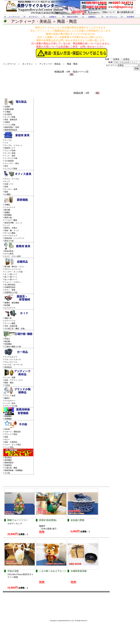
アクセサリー (10, 401)
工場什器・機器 (11, 468)
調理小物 (8, 218)
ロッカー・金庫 (11, 189)
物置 (6, 192)
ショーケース (10, 207)
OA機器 (8, 194)
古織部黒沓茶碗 (79, 571)
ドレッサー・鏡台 (12, 163)
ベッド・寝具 (10, 156)
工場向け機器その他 (13, 347)
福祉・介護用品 (11, 442)
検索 (124, 62)
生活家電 (8, 114)
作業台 (7, 339)
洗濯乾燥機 (9, 109)
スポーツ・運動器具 (13, 432)
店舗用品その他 (11, 292)
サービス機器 (10, 233)
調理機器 (8, 215)
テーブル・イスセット (14, 145)
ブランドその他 (11, 406)
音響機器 (8, 419)
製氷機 (7, 210)
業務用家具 (9, 463)
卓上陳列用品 (10, 285)
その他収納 (9, 161)
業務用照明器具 (11, 130)
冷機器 (7, 205)
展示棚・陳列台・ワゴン (14, 267)
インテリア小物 (11, 158)
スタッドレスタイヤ (13, 359)
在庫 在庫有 (112, 59)
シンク (7, 225)
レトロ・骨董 (10, 378)
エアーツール (10, 321)
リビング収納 (10, 151)
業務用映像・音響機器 (14, 470)
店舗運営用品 (10, 287)
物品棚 (7, 341)
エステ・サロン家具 (13, 256)
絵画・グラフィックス (14, 380)
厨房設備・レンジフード (14, 238)
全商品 (125, 59)
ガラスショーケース (13, 269)
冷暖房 (7, 122)
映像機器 (8, 416)
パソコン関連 (10, 125)
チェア (7, 181)
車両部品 (8, 367)
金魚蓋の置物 (77, 520)
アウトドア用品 (11, 434)
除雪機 (7, 305)
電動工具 (8, 318)
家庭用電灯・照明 (12, 127)
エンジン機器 (10, 323)
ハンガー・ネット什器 (14, 272)
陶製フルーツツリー (18, 520)
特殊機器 (8, 344)
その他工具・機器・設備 (14, 329)
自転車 (7, 429)
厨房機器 (8, 460)
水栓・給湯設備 (11, 326)
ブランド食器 (10, 396)
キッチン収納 (10, 153)
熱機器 (7, 212)
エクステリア (10, 308)
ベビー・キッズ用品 (13, 445)
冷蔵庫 (7, 107)
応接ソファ (9, 184)
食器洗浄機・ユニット (14, 223)
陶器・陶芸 (72, 64)
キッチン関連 (10, 117)
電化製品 (8, 458)
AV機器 (7, 112)
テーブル (8, 140)
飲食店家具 (9, 251)
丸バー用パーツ (11, 280)
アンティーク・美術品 (50, 64)
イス (6, 143)
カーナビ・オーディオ (14, 365)
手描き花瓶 (13, 571)
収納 (6, 187)
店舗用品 (8, 465)
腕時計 (7, 398)
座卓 (6, 166)
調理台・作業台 (11, 228)
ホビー (7, 439)
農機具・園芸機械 (12, 303)
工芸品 (7, 385)
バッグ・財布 (10, 403)
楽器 (6, 437)
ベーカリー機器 (11, 220)
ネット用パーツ (11, 274)
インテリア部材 (11, 169)
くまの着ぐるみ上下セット (53, 571)
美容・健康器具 (11, 120)
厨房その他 (9, 241)
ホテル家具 (9, 254)
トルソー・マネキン (13, 282)
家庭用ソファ (10, 148)
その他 (7, 473)
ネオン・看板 (10, 290)
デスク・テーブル (12, 179)
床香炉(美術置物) (48, 520)
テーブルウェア (11, 236)
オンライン (28, 64)
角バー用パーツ (11, 277)
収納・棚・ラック (12, 230)
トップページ (9, 64)
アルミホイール (11, 362)
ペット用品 (9, 447)
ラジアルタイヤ (11, 357)
